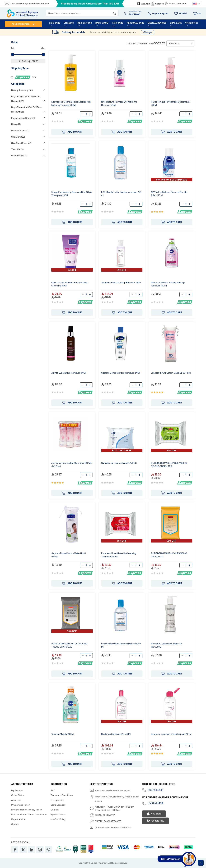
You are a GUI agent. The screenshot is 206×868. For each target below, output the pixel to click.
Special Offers (58, 814)
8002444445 (156, 790)
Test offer (18, 149)
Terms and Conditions (62, 795)
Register (164, 14)
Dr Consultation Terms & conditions (29, 814)
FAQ (53, 790)
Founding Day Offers (23, 118)
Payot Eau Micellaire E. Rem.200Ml (166, 645)
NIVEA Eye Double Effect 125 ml (169, 194)
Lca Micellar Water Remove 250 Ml (121, 645)
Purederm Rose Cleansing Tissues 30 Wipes (119, 555)
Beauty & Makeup (22, 90)
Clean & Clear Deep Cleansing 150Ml (70, 284)
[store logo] (22, 13)
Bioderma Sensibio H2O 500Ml (116, 734)
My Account (17, 790)
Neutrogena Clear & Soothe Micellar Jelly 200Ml (71, 103)
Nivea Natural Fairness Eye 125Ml (119, 103)
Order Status (18, 795)
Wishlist (183, 13)
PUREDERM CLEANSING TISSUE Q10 (169, 555)
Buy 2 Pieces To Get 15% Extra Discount (26, 99)
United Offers (20, 156)
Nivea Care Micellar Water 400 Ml (168, 284)
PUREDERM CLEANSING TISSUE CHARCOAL (69, 645)
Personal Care (20, 131)
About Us (16, 800)
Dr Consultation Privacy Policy (26, 810)
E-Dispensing (57, 800)
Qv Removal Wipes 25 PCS (119, 463)
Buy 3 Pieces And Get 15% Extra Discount (26, 109)
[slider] (13, 54)
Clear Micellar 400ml (63, 734)
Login (155, 14)
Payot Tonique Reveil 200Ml (171, 103)
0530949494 (155, 803)
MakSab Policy (58, 819)
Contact (55, 810)
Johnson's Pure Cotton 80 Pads (171, 373)
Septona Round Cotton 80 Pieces (69, 555)
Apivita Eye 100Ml (69, 373)
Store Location (58, 805)
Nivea (16, 124)
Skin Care (18, 137)
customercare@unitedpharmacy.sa (30, 4)
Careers (159, 4)
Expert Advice (18, 819)
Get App (145, 4)
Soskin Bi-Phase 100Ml (121, 282)
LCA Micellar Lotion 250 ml (121, 194)
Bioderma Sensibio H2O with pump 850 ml (171, 734)
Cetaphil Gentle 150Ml (121, 373)
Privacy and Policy (21, 805)
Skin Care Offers (21, 143)
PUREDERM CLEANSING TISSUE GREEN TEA (169, 465)
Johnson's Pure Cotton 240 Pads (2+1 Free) (72, 465)
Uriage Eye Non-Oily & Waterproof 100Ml (72, 194)
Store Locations (178, 4)
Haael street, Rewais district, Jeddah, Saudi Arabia (117, 799)
